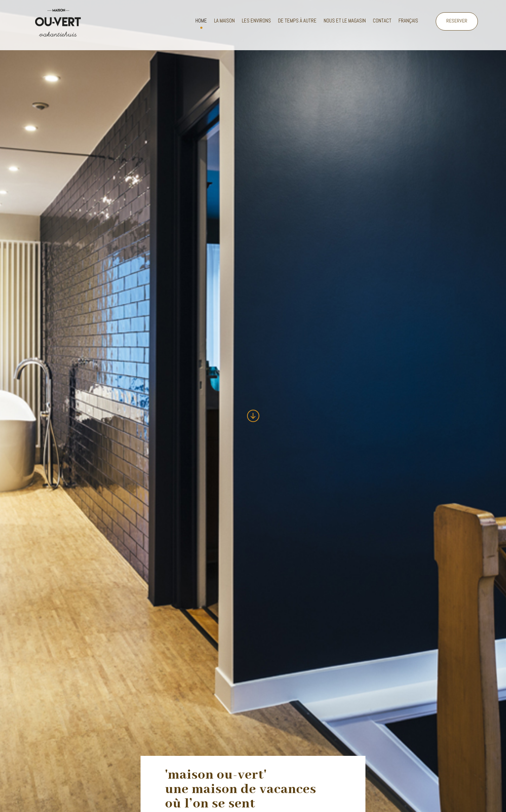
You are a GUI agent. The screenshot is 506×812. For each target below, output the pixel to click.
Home (201, 21)
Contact (382, 21)
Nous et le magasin (345, 21)
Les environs (256, 21)
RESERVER (457, 21)
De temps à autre (297, 21)
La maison (224, 21)
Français (408, 21)
